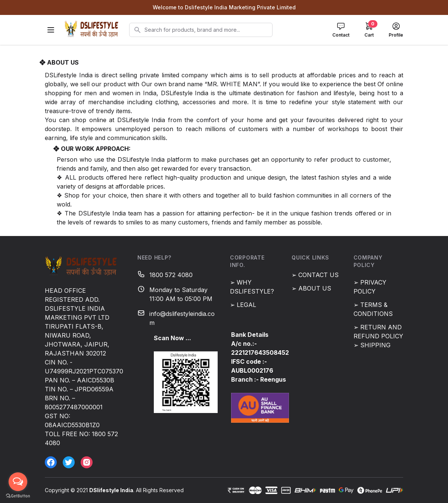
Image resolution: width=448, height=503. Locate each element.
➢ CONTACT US (315, 275)
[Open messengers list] (18, 482)
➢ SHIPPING (372, 345)
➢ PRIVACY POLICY (370, 287)
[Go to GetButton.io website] (18, 496)
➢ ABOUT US (311, 288)
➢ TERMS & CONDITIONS (373, 309)
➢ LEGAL (243, 305)
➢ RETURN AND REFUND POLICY (378, 332)
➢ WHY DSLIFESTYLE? (252, 287)
